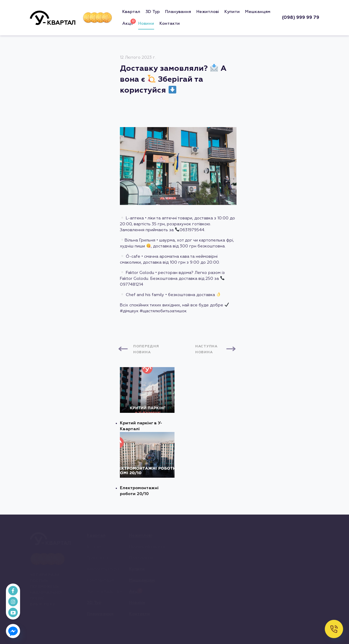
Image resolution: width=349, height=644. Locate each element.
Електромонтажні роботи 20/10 (147, 464)
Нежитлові (208, 12)
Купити (232, 12)
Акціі (128, 22)
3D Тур (153, 12)
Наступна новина (206, 349)
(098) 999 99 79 (301, 18)
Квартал (131, 12)
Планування (178, 12)
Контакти (170, 24)
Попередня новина (146, 349)
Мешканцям (258, 12)
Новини (146, 24)
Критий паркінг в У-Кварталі (147, 399)
